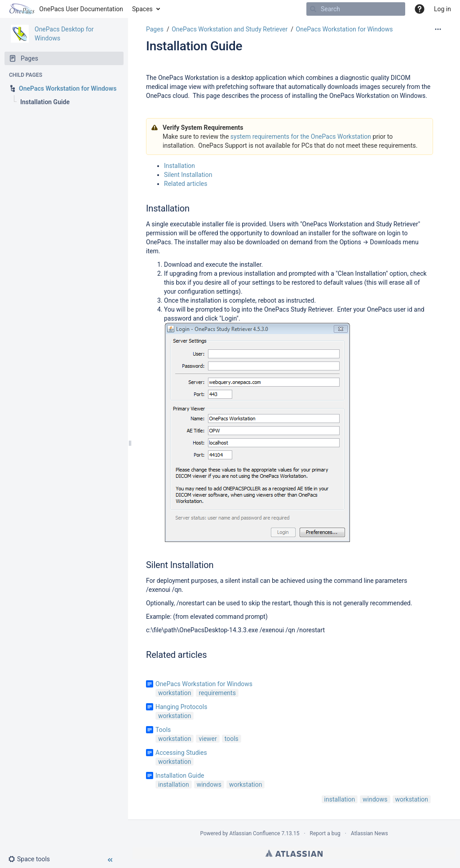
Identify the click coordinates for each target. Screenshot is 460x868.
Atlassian (294, 853)
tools (232, 739)
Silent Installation (188, 175)
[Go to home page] (66, 9)
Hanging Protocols (181, 707)
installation (174, 784)
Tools (163, 730)
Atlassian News (369, 833)
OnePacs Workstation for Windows (345, 29)
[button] (33, 859)
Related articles (186, 184)
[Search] (356, 9)
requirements (217, 693)
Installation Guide (194, 46)
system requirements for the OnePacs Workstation (301, 137)
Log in (442, 9)
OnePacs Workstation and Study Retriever (230, 29)
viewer (208, 739)
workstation (175, 693)
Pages (155, 29)
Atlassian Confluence (255, 833)
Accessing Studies (181, 753)
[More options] (438, 29)
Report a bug (325, 833)
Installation (179, 166)
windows (209, 784)
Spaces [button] (142, 9)
